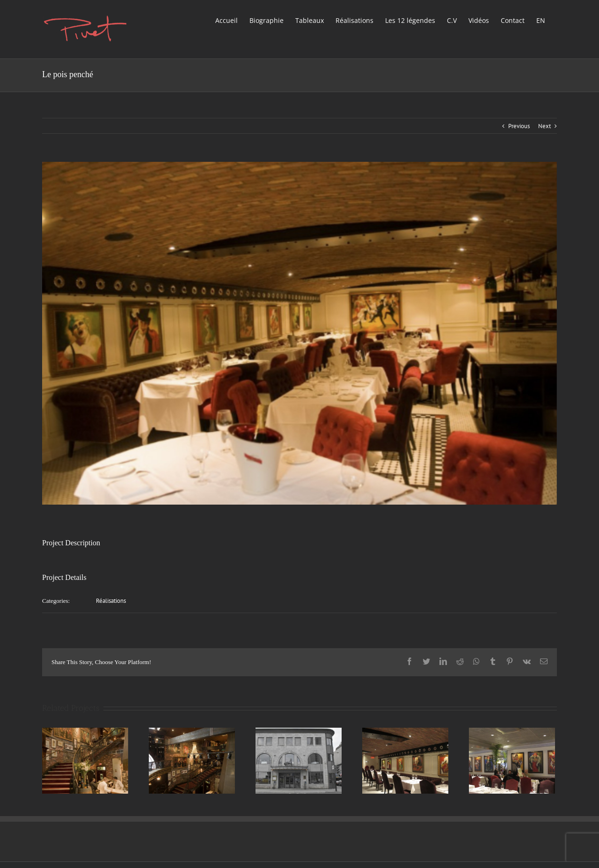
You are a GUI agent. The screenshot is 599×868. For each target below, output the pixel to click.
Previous (519, 126)
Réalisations (111, 601)
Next (544, 126)
